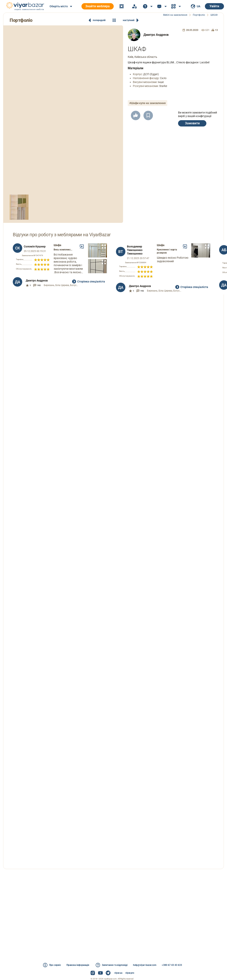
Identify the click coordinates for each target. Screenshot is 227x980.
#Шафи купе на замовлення (148, 103)
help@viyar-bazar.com (145, 965)
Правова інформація (78, 965)
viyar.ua (118, 973)
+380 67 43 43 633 (172, 965)
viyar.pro (130, 973)
